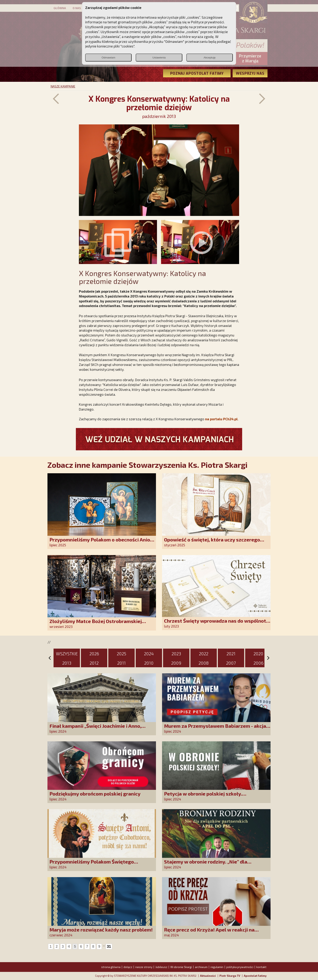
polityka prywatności (240, 967)
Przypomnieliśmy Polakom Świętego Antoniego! (92, 864)
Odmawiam (108, 58)
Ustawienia (159, 58)
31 (109, 947)
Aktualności (208, 976)
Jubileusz (161, 967)
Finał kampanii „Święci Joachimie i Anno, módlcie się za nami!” (95, 729)
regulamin (217, 967)
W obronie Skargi (181, 967)
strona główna (111, 967)
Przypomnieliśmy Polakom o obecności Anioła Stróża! (102, 542)
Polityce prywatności (207, 22)
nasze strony (144, 967)
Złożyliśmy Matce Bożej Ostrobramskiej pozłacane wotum (96, 624)
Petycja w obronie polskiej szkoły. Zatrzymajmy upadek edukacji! (203, 796)
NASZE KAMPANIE (63, 86)
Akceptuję (210, 58)
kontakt (261, 967)
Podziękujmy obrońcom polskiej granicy (95, 794)
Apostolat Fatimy (255, 976)
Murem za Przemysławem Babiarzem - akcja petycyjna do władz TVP (215, 729)
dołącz (128, 967)
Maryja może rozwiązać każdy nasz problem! (101, 930)
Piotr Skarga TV (230, 976)
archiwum (201, 967)
